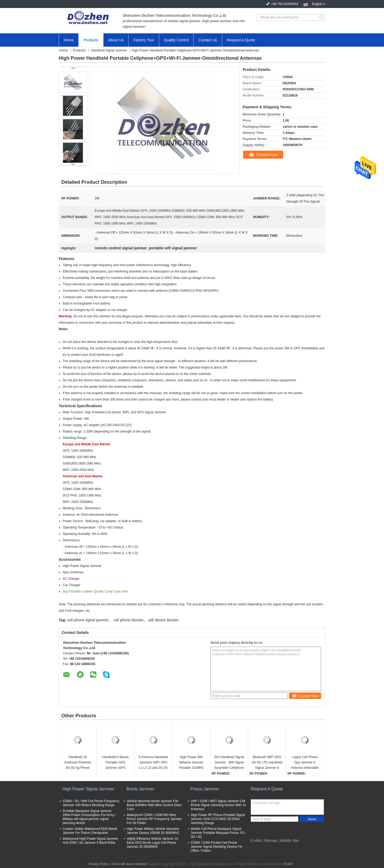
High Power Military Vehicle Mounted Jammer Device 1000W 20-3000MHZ (153, 831)
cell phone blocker (128, 620)
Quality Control (176, 40)
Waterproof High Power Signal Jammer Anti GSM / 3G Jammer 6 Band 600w (90, 841)
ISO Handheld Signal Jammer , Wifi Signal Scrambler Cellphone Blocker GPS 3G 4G (229, 763)
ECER (288, 864)
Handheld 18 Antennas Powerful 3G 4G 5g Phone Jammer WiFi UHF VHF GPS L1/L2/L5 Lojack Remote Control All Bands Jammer (78, 763)
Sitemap (271, 841)
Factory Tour (144, 40)
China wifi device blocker (129, 864)
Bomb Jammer (140, 789)
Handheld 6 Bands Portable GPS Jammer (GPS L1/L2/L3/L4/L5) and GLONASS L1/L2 (115, 763)
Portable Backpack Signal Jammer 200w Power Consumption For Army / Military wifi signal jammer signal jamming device (89, 817)
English (319, 3)
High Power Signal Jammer (88, 789)
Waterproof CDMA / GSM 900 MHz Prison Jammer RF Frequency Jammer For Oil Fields (154, 819)
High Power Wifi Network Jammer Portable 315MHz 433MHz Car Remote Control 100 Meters (191, 763)
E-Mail (256, 841)
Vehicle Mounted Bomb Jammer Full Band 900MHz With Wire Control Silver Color (154, 805)
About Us (116, 40)
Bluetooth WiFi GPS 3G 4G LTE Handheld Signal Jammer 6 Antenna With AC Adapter (267, 763)
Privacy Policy (99, 864)
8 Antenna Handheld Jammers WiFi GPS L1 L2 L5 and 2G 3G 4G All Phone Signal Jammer (153, 763)
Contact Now (267, 155)
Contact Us (208, 40)
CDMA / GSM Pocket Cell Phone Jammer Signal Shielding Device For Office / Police (217, 847)
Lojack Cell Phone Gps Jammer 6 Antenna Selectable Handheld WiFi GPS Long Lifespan (305, 763)
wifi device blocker (163, 620)
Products (91, 40)
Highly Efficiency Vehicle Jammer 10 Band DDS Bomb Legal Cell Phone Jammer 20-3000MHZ (152, 843)
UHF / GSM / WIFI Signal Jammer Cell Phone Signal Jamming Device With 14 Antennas (218, 805)
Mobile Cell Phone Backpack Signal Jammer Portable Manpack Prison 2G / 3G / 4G (218, 833)
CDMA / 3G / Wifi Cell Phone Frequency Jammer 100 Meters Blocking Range (91, 803)
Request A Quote (241, 40)
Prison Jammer (205, 789)
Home (69, 40)
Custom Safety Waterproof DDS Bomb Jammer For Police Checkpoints (90, 831)
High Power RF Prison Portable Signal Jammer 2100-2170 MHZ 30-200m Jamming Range (218, 819)
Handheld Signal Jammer (109, 50)
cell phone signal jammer (88, 620)
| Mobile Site (288, 841)
